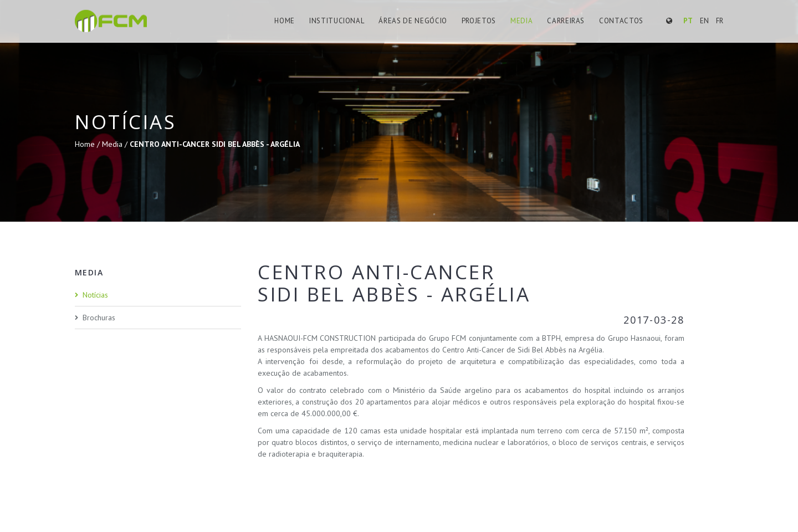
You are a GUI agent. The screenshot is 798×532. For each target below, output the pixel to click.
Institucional (337, 21)
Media (521, 21)
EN (704, 21)
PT (688, 21)
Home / (88, 144)
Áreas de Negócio (413, 21)
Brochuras (99, 318)
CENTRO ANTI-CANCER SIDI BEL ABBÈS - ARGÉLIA (215, 144)
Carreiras (566, 21)
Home (285, 21)
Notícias (95, 295)
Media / (116, 144)
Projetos (479, 21)
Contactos (621, 21)
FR (720, 21)
